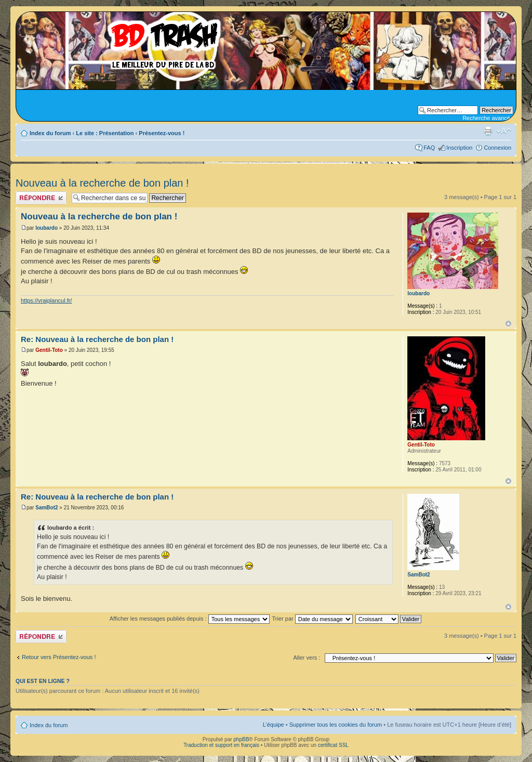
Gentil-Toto (49, 350)
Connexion (497, 148)
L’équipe (274, 725)
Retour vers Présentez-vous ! (59, 657)
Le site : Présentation (105, 133)
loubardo (46, 228)
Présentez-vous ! (162, 133)
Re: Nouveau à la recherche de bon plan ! (97, 339)
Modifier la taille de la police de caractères (504, 131)
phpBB (241, 739)
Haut (508, 324)
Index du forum (50, 133)
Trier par (312, 619)
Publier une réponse (41, 198)
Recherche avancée (488, 118)
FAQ (429, 148)
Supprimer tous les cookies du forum (336, 725)
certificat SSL (333, 745)
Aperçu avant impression (488, 131)
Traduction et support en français (221, 745)
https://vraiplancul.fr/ (46, 300)
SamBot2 (46, 508)
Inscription (459, 148)
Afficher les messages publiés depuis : (190, 619)
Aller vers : (307, 658)
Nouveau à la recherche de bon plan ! (102, 183)
